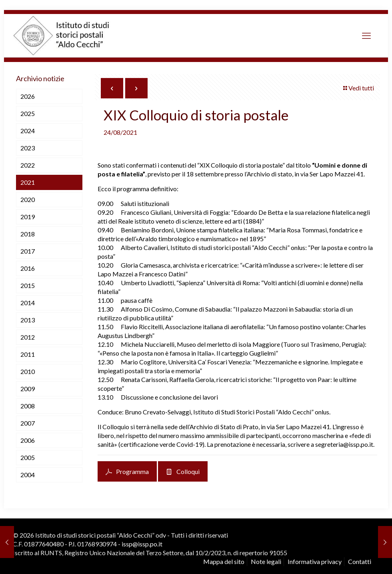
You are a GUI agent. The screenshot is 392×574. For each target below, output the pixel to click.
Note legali (266, 561)
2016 (28, 268)
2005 (28, 457)
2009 (28, 389)
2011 (28, 354)
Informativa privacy (315, 561)
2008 (28, 406)
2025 (28, 113)
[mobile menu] (366, 36)
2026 (28, 96)
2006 (28, 440)
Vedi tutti (358, 88)
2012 (28, 337)
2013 (28, 320)
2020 (28, 199)
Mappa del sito (224, 561)
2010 (28, 371)
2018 (28, 234)
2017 (28, 251)
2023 (28, 148)
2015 (28, 285)
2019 (28, 217)
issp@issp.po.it (142, 544)
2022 (28, 165)
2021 (28, 182)
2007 (28, 423)
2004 (28, 475)
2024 (28, 131)
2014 (28, 303)
